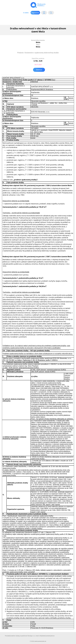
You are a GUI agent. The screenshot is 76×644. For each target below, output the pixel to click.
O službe (26, 13)
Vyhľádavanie (51, 13)
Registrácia (35, 13)
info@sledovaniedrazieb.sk (47, 636)
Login (44, 13)
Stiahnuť (39, 70)
